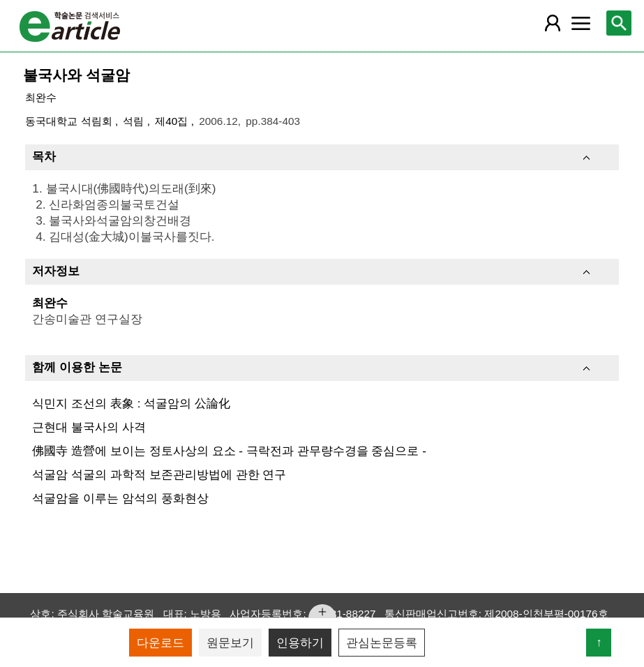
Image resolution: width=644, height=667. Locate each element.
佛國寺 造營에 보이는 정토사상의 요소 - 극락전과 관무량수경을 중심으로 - (229, 451)
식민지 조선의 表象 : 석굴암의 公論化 (131, 403)
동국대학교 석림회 (70, 121)
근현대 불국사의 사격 (89, 427)
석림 (135, 121)
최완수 (41, 97)
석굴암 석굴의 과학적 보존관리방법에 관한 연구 (159, 474)
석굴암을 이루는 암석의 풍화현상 (120, 498)
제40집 (173, 121)
